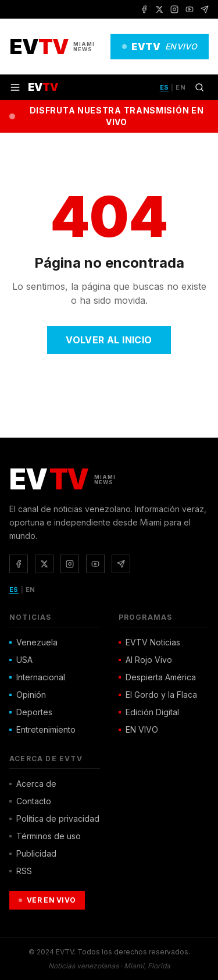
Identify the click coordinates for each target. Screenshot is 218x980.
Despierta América (157, 677)
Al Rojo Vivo (145, 660)
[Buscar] (199, 87)
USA (21, 660)
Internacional (37, 677)
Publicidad (33, 853)
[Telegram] (205, 9)
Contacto (30, 801)
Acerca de (33, 784)
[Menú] (15, 87)
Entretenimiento (42, 729)
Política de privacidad (54, 819)
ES (165, 87)
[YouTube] (190, 9)
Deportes (31, 712)
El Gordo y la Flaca (158, 695)
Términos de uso (45, 836)
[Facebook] (144, 9)
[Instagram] (174, 9)
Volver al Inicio (109, 340)
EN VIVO (138, 729)
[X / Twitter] (159, 9)
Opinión (28, 695)
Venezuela (33, 642)
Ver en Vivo (47, 900)
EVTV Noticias (149, 642)
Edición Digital (149, 712)
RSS (21, 871)
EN (181, 87)
